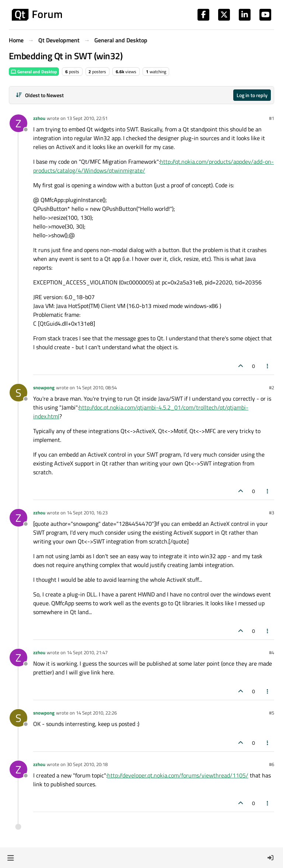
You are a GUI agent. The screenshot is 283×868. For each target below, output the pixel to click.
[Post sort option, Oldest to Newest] (40, 95)
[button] (11, 858)
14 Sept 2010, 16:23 (87, 513)
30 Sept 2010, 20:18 (87, 764)
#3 (272, 513)
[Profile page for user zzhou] (18, 123)
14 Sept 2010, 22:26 (96, 713)
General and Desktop (34, 72)
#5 (272, 713)
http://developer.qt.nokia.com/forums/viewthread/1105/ (178, 775)
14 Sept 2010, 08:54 (96, 387)
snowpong (44, 387)
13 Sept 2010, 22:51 (87, 118)
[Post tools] (268, 366)
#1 (272, 118)
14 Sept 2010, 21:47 (87, 652)
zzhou (39, 118)
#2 (272, 387)
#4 (272, 652)
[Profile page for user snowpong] (18, 393)
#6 (272, 764)
